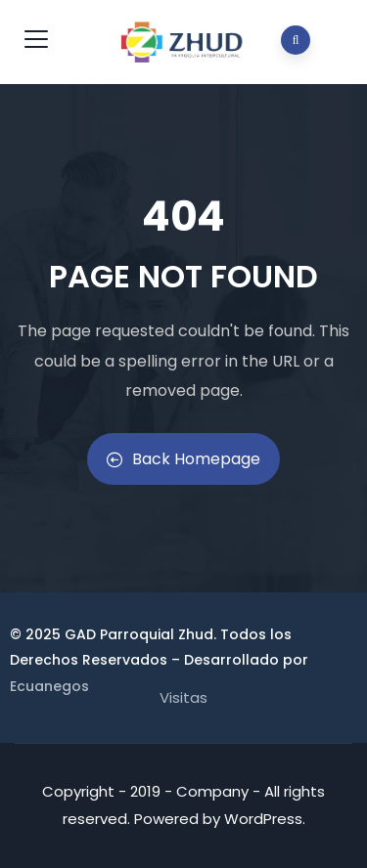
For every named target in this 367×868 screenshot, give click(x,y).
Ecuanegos (49, 686)
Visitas (183, 697)
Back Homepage (183, 459)
